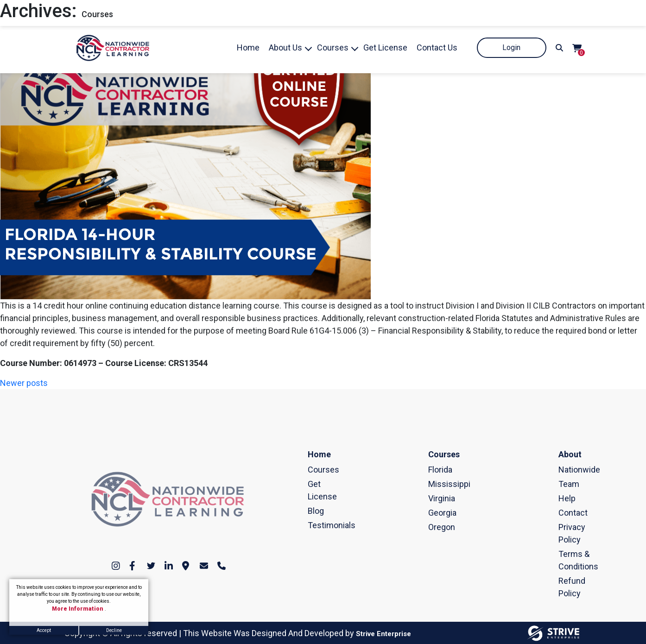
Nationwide (563, 470)
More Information (78, 609)
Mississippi (432, 484)
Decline (114, 630)
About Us (285, 47)
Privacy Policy (563, 533)
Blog (312, 511)
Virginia (432, 498)
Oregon (432, 527)
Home (248, 47)
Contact (563, 513)
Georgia (432, 513)
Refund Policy (563, 587)
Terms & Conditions (563, 560)
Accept (44, 630)
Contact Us (437, 47)
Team (563, 484)
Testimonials (312, 525)
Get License (385, 47)
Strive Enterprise (383, 634)
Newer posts (24, 383)
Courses (333, 47)
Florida (432, 470)
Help (563, 498)
